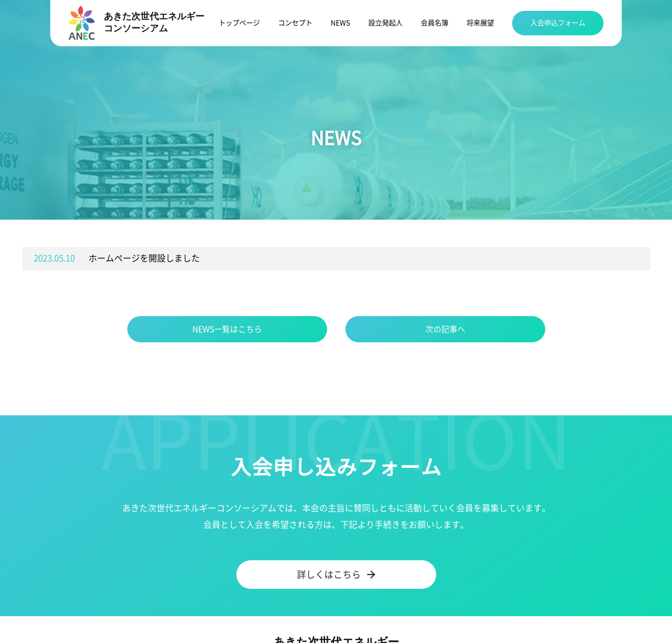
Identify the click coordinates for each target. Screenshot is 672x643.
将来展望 (480, 23)
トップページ (239, 23)
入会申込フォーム (558, 23)
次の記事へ (445, 329)
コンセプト (295, 23)
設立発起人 (385, 23)
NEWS (340, 23)
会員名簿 (434, 23)
